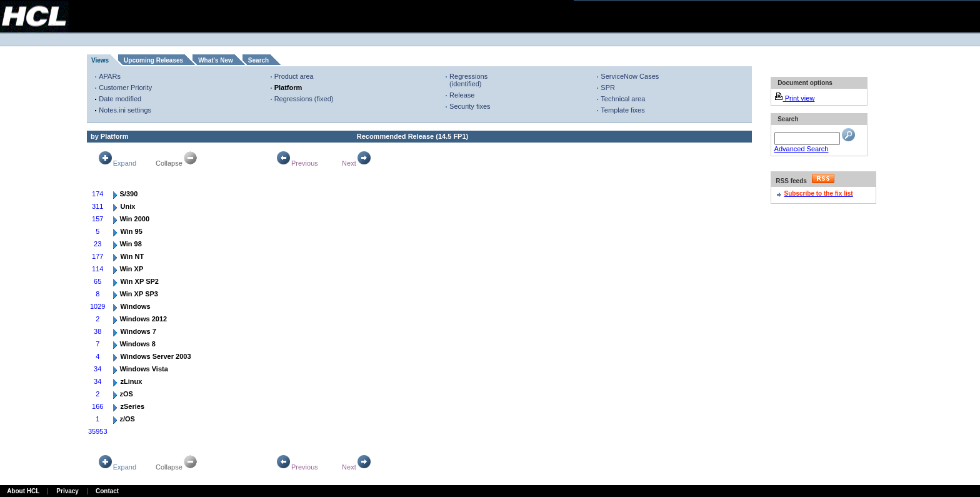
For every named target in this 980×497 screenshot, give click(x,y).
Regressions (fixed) (304, 99)
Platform (288, 88)
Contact (107, 491)
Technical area (623, 99)
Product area (294, 76)
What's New (216, 60)
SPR (608, 88)
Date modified (120, 99)
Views (100, 60)
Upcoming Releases (153, 60)
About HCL (23, 491)
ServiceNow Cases (630, 76)
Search (258, 60)
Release (462, 95)
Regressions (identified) (468, 80)
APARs (110, 76)
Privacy (67, 491)
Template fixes (622, 110)
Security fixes (470, 106)
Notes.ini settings (125, 110)
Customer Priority (125, 88)
